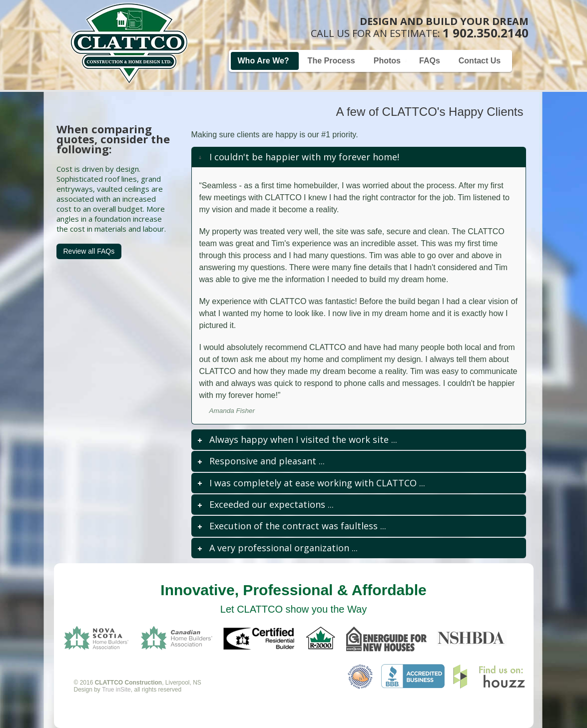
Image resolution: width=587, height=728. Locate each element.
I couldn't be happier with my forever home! (304, 157)
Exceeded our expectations (267, 504)
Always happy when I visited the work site (299, 439)
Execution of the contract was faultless (293, 526)
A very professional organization (279, 548)
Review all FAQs (89, 251)
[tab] (359, 157)
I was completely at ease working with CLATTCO (313, 483)
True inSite (116, 690)
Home (129, 43)
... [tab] (296, 439)
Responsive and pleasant (263, 461)
